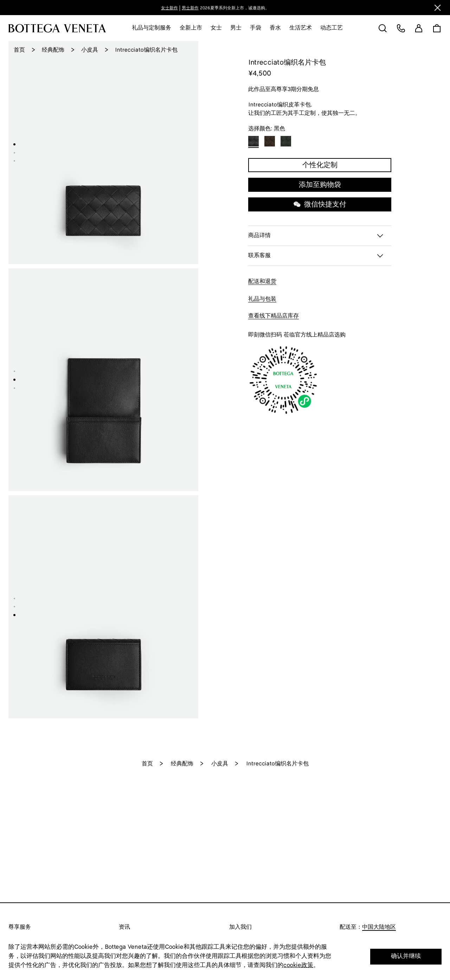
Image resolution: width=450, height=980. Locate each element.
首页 (19, 50)
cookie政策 (298, 965)
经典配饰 (53, 50)
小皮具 (90, 50)
